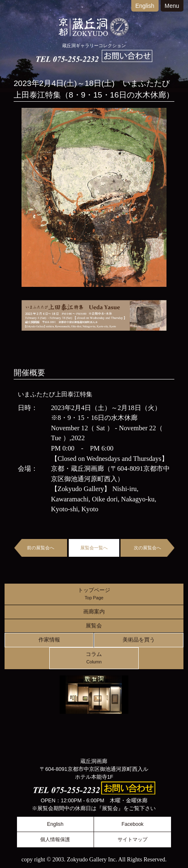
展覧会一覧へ (94, 548)
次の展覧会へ (147, 548)
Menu (172, 6)
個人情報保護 (55, 839)
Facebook (133, 824)
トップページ (94, 594)
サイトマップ (133, 839)
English (145, 6)
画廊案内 (94, 612)
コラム (94, 658)
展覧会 (94, 626)
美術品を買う (139, 640)
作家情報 (49, 640)
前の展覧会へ (41, 548)
